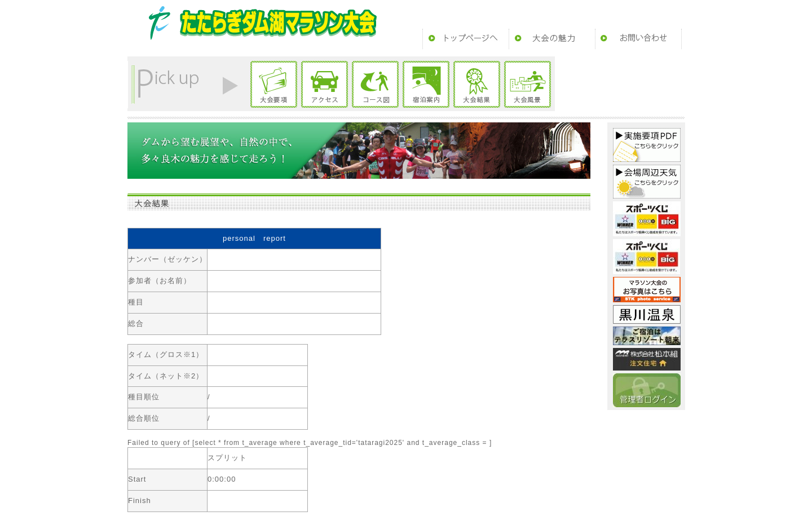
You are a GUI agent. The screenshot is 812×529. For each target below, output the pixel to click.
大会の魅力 (552, 39)
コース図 (375, 84)
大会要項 (274, 84)
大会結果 (477, 84)
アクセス (325, 84)
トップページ (466, 39)
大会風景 (528, 84)
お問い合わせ (638, 39)
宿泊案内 (426, 84)
